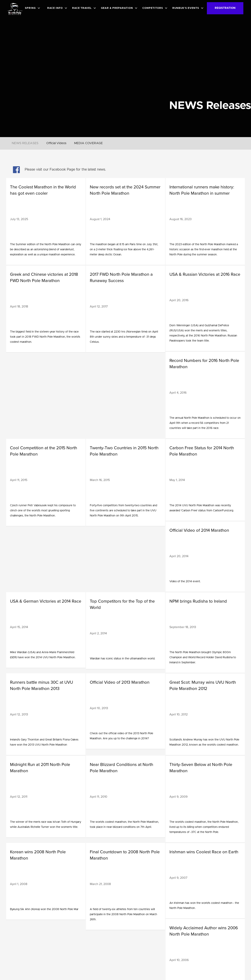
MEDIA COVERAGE (88, 143)
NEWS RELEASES (25, 143)
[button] (33, 8)
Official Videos (56, 143)
